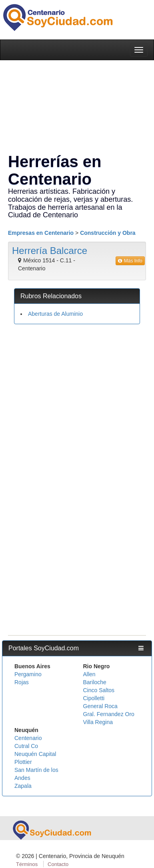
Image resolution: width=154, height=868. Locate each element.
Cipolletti (94, 698)
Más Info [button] (130, 261)
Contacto (58, 864)
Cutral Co (26, 746)
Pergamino (28, 674)
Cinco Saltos (99, 690)
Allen (89, 674)
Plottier (23, 762)
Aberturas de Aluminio (55, 314)
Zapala (23, 786)
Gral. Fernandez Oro (109, 714)
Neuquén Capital (35, 754)
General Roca (100, 706)
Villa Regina (98, 722)
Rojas (22, 682)
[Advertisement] (75, 407)
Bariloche (95, 682)
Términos (27, 864)
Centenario (28, 738)
